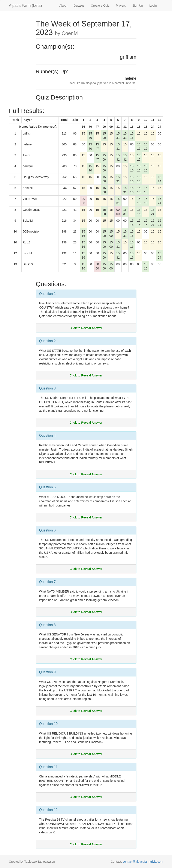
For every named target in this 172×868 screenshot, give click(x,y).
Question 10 (48, 724)
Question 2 (47, 341)
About (63, 6)
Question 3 (47, 388)
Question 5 (47, 487)
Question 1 (47, 294)
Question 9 (47, 672)
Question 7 (47, 582)
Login (153, 6)
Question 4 (47, 435)
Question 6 (47, 530)
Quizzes (79, 6)
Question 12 (48, 810)
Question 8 (47, 625)
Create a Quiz (100, 6)
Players (121, 6)
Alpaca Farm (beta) (25, 6)
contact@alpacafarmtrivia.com (143, 862)
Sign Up (138, 6)
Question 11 (48, 767)
